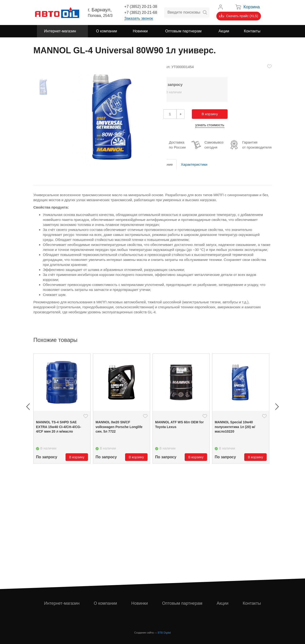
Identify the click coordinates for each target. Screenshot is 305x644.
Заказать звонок (139, 18)
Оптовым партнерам (183, 603)
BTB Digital (164, 633)
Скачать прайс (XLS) (239, 16)
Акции (223, 603)
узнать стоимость (210, 125)
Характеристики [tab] (194, 164)
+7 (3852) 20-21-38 (141, 7)
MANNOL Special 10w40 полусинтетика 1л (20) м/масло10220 (235, 427)
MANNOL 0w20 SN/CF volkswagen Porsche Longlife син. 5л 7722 (119, 427)
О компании (105, 603)
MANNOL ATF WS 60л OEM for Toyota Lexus (179, 424)
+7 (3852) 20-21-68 (141, 12)
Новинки (140, 603)
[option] (62, 409)
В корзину (210, 114)
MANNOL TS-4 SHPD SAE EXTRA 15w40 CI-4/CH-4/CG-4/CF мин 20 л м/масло (58, 427)
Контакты (252, 603)
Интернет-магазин (62, 603)
